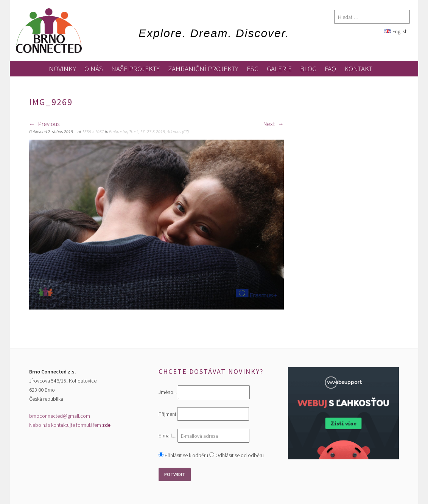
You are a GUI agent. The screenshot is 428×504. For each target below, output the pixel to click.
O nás (94, 68)
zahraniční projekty (203, 68)
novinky (62, 68)
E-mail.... (168, 436)
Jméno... (168, 392)
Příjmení (167, 414)
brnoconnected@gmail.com (60, 416)
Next (274, 124)
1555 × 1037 (93, 131)
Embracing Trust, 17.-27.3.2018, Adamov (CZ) (149, 131)
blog (308, 68)
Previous (44, 124)
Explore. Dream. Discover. (214, 33)
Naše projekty (135, 68)
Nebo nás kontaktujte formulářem (70, 425)
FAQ (330, 68)
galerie (279, 68)
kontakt (358, 68)
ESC (253, 68)
